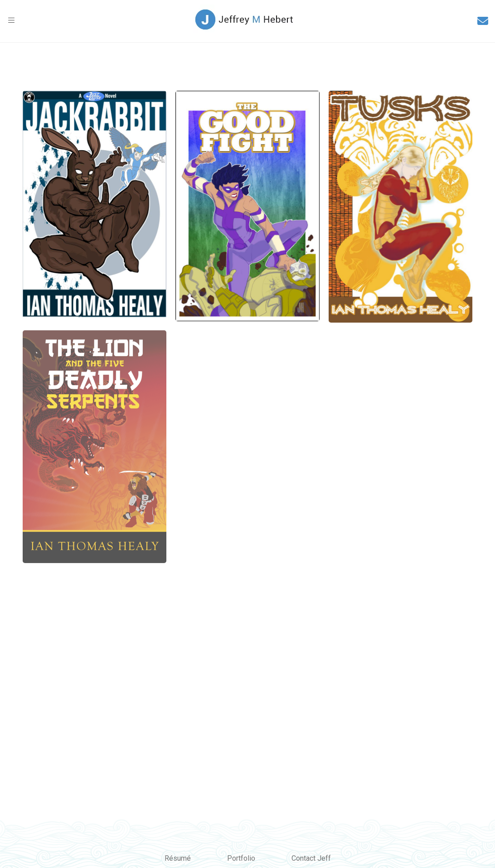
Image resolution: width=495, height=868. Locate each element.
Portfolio (241, 858)
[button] (11, 21)
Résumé (178, 858)
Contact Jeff (311, 858)
